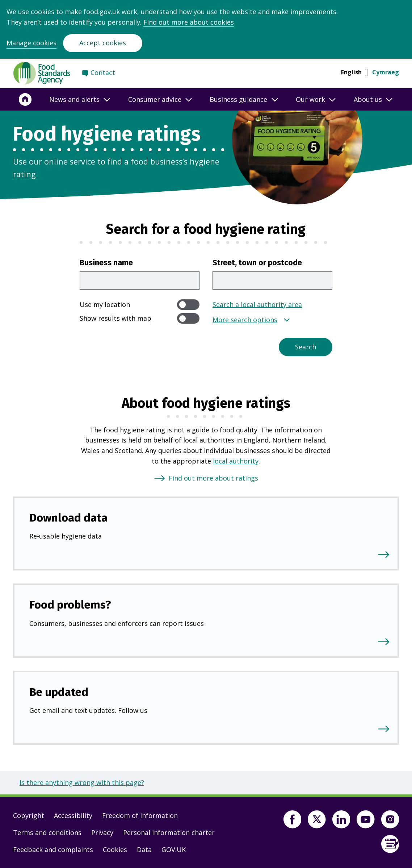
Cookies (115, 850)
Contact (103, 72)
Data (144, 850)
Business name (106, 263)
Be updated (59, 692)
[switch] (188, 305)
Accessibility (73, 815)
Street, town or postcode (257, 263)
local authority (236, 461)
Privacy (102, 832)
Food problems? (70, 605)
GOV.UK (174, 850)
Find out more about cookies (189, 22)
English (351, 72)
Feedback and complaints (53, 850)
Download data (68, 518)
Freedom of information (140, 815)
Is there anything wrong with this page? (82, 782)
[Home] (25, 99)
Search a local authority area (257, 304)
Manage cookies (31, 43)
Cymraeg (386, 72)
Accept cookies (103, 43)
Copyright (29, 815)
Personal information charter (169, 832)
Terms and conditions (47, 832)
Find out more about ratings (213, 478)
